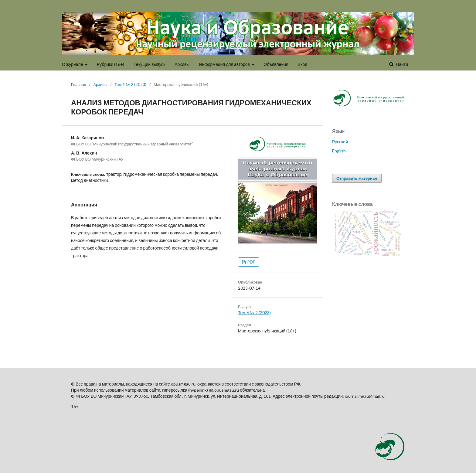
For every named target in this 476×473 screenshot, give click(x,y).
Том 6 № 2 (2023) (130, 84)
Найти (401, 64)
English (339, 151)
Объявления (276, 64)
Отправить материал (357, 178)
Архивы (182, 64)
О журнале (73, 64)
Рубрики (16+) (110, 64)
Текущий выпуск (149, 64)
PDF (251, 262)
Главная (78, 84)
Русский (340, 142)
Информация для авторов (225, 64)
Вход (303, 64)
